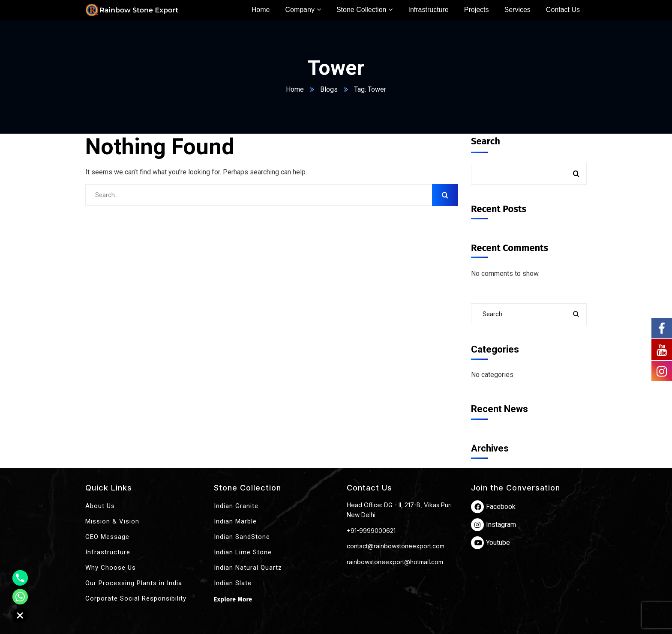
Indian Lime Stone (243, 552)
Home (295, 89)
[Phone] (20, 578)
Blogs (329, 89)
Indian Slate (233, 583)
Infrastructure (108, 552)
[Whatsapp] (20, 597)
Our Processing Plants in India (134, 583)
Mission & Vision (112, 521)
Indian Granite (236, 506)
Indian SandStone (242, 537)
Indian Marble (235, 521)
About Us (100, 506)
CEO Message (107, 537)
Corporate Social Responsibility (136, 598)
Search (486, 141)
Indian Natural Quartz (248, 568)
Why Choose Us (111, 568)
